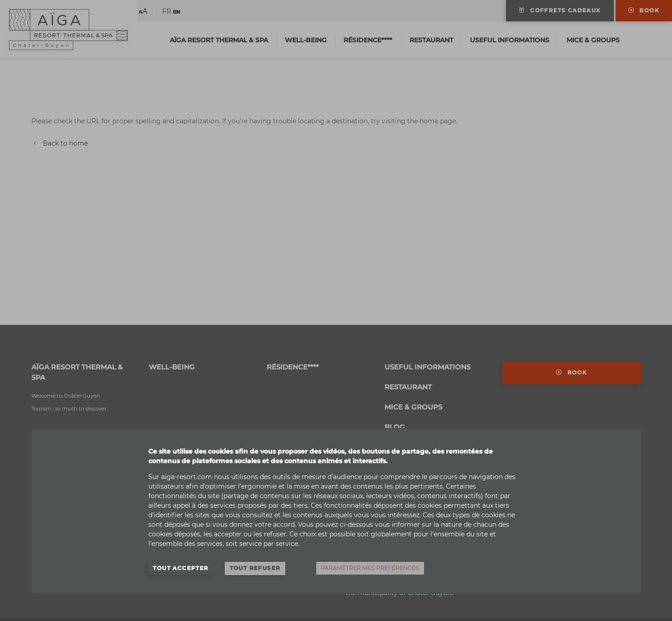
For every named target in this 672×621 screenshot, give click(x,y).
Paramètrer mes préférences (370, 568)
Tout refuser (255, 568)
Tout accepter (181, 568)
